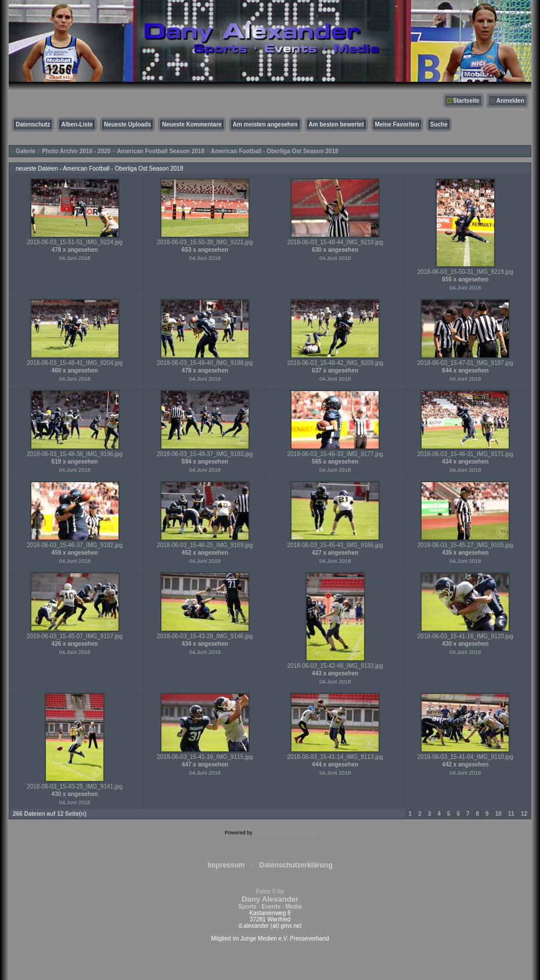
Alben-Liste (77, 124)
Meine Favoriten (397, 124)
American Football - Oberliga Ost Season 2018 (275, 151)
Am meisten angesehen (265, 124)
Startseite (466, 101)
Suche (439, 124)
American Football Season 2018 (161, 151)
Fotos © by (270, 899)
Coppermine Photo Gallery (285, 833)
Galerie (26, 151)
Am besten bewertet (336, 124)
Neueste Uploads (127, 124)
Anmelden (510, 101)
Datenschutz (33, 124)
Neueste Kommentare (192, 124)
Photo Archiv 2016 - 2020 (76, 151)
